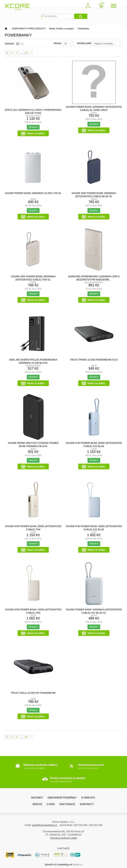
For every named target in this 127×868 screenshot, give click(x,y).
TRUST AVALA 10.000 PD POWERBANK (33, 693)
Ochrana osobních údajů (63, 838)
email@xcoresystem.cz (45, 825)
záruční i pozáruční (91, 766)
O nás (51, 804)
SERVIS (37, 804)
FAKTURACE (67, 804)
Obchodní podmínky (62, 798)
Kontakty (87, 804)
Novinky (37, 798)
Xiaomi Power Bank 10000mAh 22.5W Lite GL (33, 193)
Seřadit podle (84, 43)
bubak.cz (77, 865)
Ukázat (57, 43)
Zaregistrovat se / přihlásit (90, 6)
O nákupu (88, 798)
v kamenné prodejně (41, 766)
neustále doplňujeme (68, 780)
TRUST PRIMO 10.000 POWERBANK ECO (94, 360)
